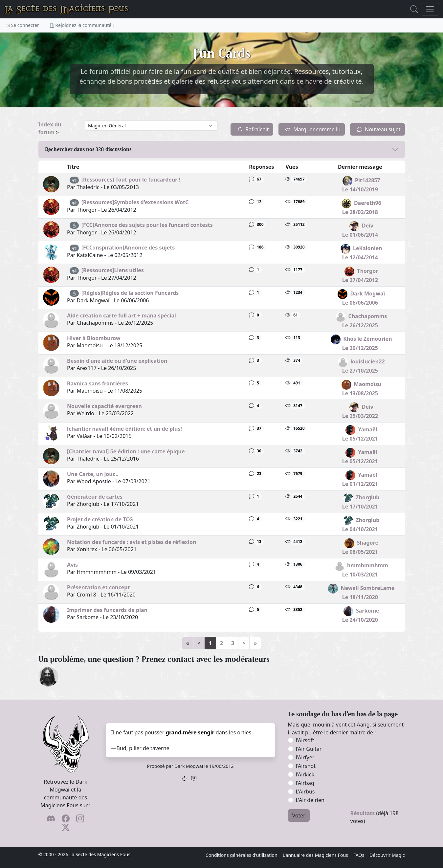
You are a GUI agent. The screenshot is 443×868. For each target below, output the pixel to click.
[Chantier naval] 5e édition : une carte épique (126, 451)
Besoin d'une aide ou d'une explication (117, 361)
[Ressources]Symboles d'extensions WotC (135, 202)
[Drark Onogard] (48, 676)
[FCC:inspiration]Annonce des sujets (128, 248)
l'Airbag (305, 783)
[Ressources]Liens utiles (113, 270)
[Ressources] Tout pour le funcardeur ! (131, 180)
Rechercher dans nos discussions (88, 149)
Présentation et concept (98, 587)
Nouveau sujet (379, 129)
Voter (299, 815)
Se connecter (22, 25)
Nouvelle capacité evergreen (104, 406)
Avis (72, 565)
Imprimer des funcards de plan (107, 610)
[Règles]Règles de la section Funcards (130, 293)
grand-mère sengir (190, 732)
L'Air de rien (310, 800)
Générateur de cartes (95, 497)
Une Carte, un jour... (93, 474)
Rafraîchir (253, 129)
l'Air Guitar (309, 749)
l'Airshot (306, 766)
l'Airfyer (305, 757)
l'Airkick (305, 774)
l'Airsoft (305, 740)
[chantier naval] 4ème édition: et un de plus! (124, 429)
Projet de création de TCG (100, 519)
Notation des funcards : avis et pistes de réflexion (132, 542)
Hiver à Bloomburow (94, 338)
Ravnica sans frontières (98, 383)
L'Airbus (305, 792)
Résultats (363, 813)
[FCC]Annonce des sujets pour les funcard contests (147, 225)
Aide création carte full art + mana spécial (122, 315)
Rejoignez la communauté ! (82, 25)
